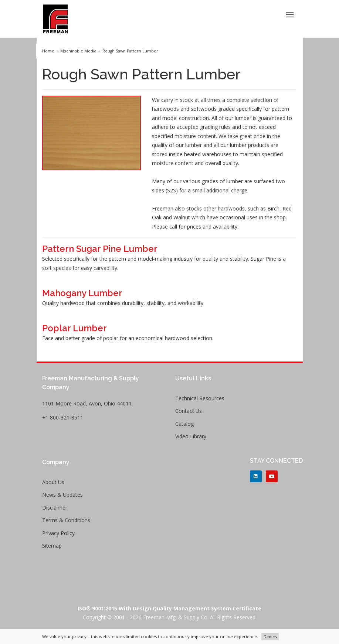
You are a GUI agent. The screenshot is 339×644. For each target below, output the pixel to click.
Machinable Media (78, 51)
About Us (53, 482)
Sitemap (52, 546)
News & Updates (62, 495)
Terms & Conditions (66, 520)
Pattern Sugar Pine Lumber (100, 249)
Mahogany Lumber (82, 293)
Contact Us (189, 411)
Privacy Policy (58, 533)
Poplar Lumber (74, 328)
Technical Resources (200, 398)
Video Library (191, 436)
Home (48, 51)
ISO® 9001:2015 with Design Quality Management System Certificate (169, 608)
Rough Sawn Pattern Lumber (130, 51)
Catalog (184, 424)
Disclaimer (55, 508)
